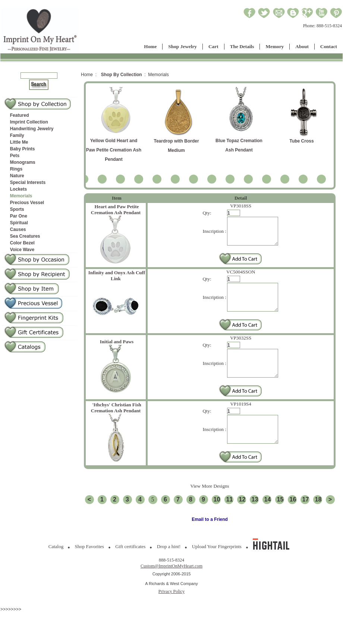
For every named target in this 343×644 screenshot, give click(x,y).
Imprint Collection (29, 122)
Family (17, 135)
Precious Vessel (27, 203)
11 (230, 522)
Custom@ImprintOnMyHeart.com (171, 588)
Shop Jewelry (182, 46)
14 (268, 522)
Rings (16, 169)
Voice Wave (22, 250)
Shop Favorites (89, 569)
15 (280, 522)
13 (255, 522)
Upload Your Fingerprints (217, 569)
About (302, 46)
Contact (329, 46)
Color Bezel (22, 243)
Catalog (56, 569)
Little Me (19, 142)
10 (217, 522)
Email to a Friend (210, 542)
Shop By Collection (122, 75)
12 (242, 522)
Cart (213, 46)
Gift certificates (130, 569)
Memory (275, 46)
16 (293, 522)
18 (318, 522)
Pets (15, 156)
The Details (242, 46)
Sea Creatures (25, 236)
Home (150, 46)
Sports (17, 209)
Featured (20, 115)
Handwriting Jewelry (32, 129)
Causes (18, 229)
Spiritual (19, 223)
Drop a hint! (169, 569)
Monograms (23, 162)
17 (306, 522)
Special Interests (28, 182)
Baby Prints (23, 149)
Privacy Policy (171, 614)
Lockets (18, 189)
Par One (19, 216)
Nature (17, 176)
